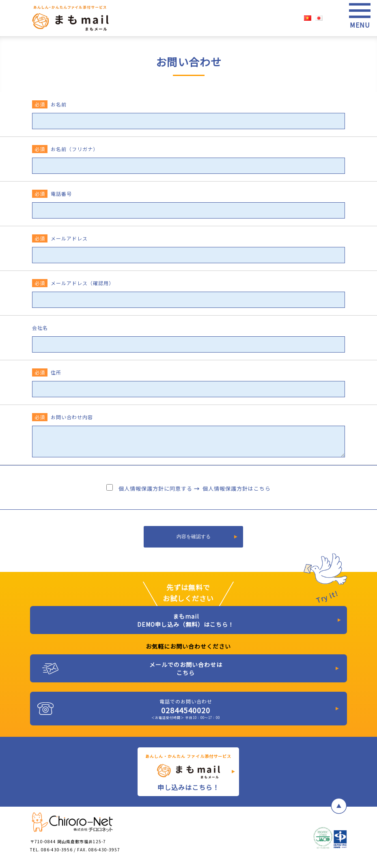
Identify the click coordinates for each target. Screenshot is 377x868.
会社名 (40, 328)
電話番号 (52, 194)
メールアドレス (60, 238)
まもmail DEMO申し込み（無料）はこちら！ (186, 620)
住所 (47, 372)
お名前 (49, 104)
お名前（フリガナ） (65, 149)
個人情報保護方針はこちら (237, 488)
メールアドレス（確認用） (73, 283)
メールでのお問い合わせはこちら (186, 669)
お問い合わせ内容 (62, 417)
